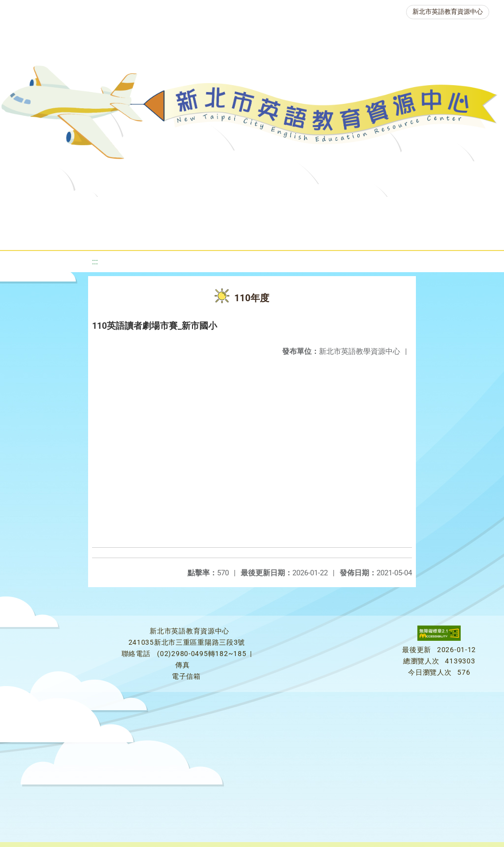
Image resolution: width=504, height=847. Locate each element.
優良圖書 (335, 209)
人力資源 (147, 234)
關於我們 (39, 209)
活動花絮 (345, 234)
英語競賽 (453, 209)
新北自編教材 (270, 209)
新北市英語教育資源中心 (448, 12)
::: (95, 262)
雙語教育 (286, 234)
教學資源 (204, 209)
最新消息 (98, 209)
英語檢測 (394, 209)
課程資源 (145, 209)
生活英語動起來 (217, 234)
